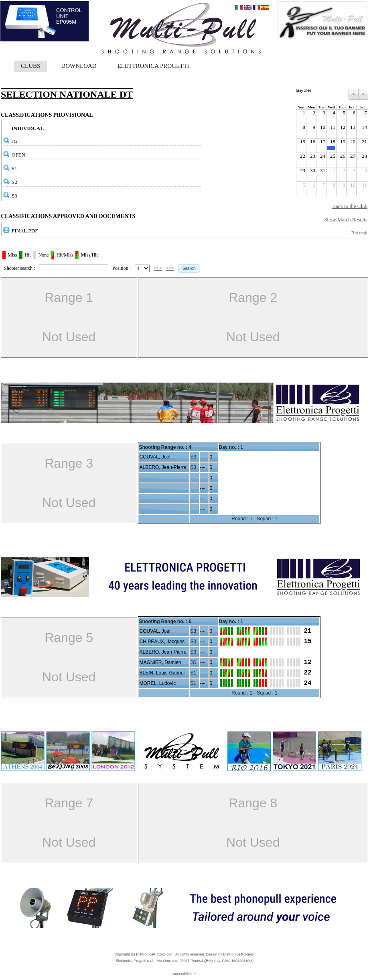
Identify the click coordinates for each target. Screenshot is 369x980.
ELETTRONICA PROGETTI (153, 66)
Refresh (359, 233)
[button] (189, 268)
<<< (158, 268)
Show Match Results (346, 219)
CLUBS (30, 66)
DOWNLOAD (79, 66)
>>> (170, 268)
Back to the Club (350, 206)
